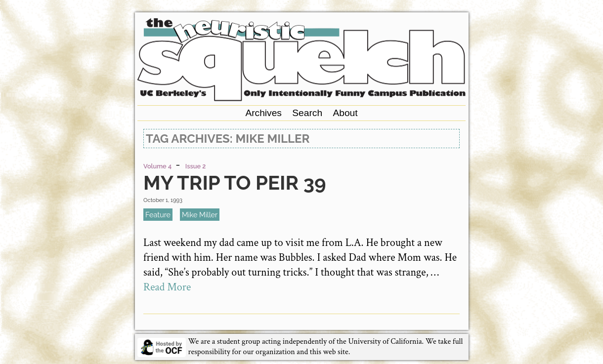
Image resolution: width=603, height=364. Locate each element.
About (345, 113)
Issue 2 (196, 166)
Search (307, 113)
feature (158, 215)
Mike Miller (200, 215)
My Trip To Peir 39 (235, 182)
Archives (263, 113)
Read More (167, 287)
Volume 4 (157, 166)
